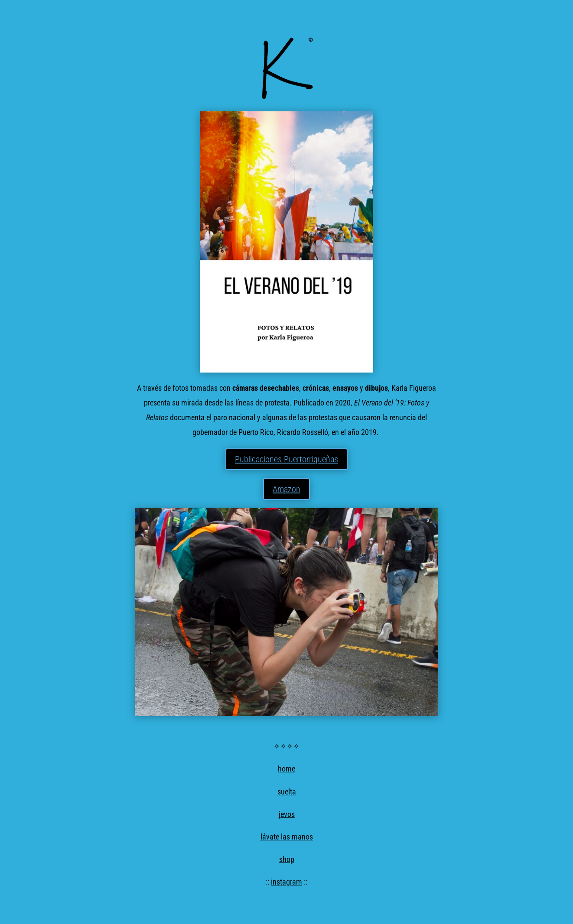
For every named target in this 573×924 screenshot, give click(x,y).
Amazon (286, 489)
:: (268, 882)
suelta (287, 792)
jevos (287, 814)
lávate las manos (287, 837)
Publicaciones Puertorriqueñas (286, 459)
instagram (286, 882)
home (286, 769)
